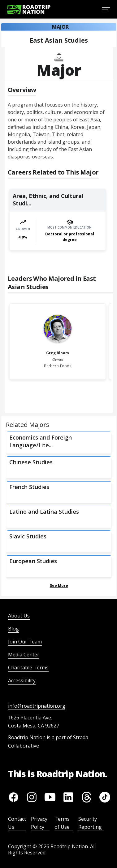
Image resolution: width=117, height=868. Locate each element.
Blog (13, 629)
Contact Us (17, 823)
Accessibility (22, 680)
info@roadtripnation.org (37, 706)
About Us (19, 616)
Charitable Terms (28, 668)
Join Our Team (25, 642)
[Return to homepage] (29, 9)
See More (59, 586)
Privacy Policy (39, 823)
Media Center (24, 655)
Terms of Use (62, 823)
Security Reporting (90, 823)
